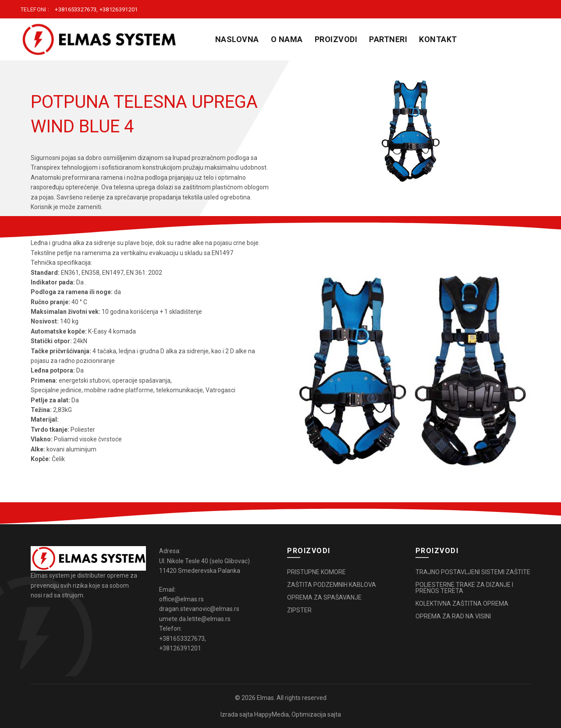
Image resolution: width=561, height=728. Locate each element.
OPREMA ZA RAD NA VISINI (453, 616)
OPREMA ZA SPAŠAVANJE (324, 597)
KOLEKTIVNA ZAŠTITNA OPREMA (462, 604)
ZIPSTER (299, 610)
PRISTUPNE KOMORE (316, 572)
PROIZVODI (336, 39)
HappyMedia (272, 714)
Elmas (265, 698)
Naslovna (237, 39)
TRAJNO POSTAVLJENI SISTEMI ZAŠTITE (473, 572)
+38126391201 (119, 9)
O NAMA (287, 39)
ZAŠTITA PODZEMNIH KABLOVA (332, 585)
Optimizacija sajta (316, 714)
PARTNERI (388, 39)
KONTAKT (438, 39)
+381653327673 (76, 9)
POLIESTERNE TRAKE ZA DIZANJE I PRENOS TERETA (464, 588)
